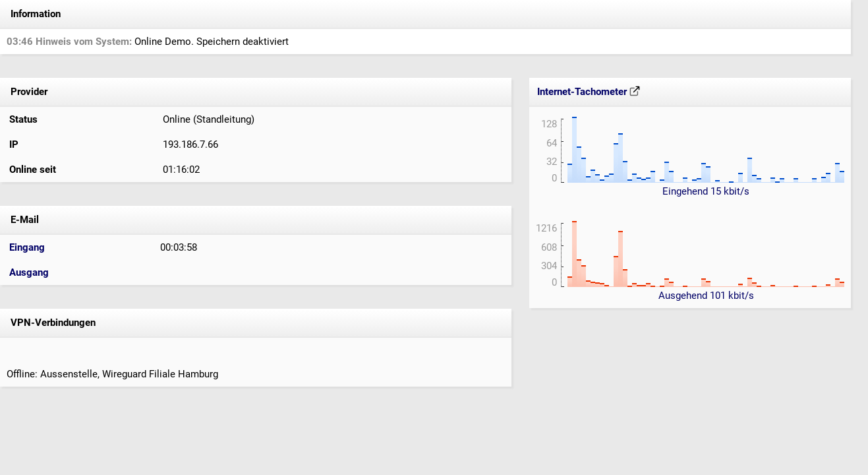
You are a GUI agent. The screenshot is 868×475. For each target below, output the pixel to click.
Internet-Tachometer (589, 92)
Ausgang (29, 272)
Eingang (27, 247)
